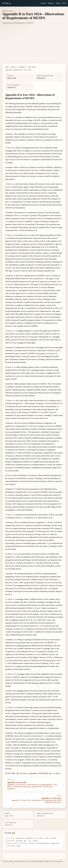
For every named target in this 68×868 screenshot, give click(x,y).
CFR (7, 67)
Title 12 (14, 67)
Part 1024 (32, 67)
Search (43, 3)
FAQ (64, 3)
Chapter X (22, 67)
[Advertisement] (34, 46)
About (58, 3)
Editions (51, 3)
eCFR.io (7, 3)
